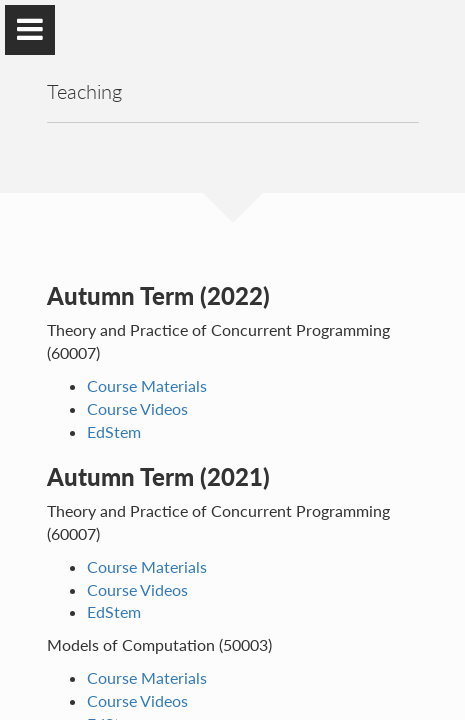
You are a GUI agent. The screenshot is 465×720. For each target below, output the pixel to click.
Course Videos (137, 408)
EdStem (114, 431)
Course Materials (147, 385)
